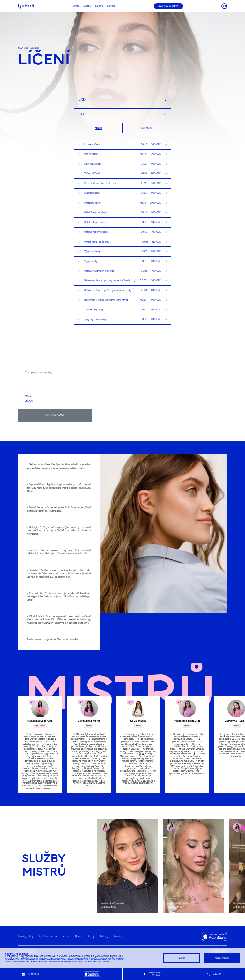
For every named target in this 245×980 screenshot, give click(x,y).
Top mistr (147, 128)
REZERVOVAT (55, 415)
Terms (66, 936)
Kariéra (111, 6)
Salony (99, 6)
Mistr (98, 128)
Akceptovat (222, 958)
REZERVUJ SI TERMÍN (168, 6)
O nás (76, 6)
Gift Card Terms (48, 936)
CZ (224, 6)
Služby (87, 6)
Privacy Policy (26, 936)
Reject (182, 958)
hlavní (23, 48)
